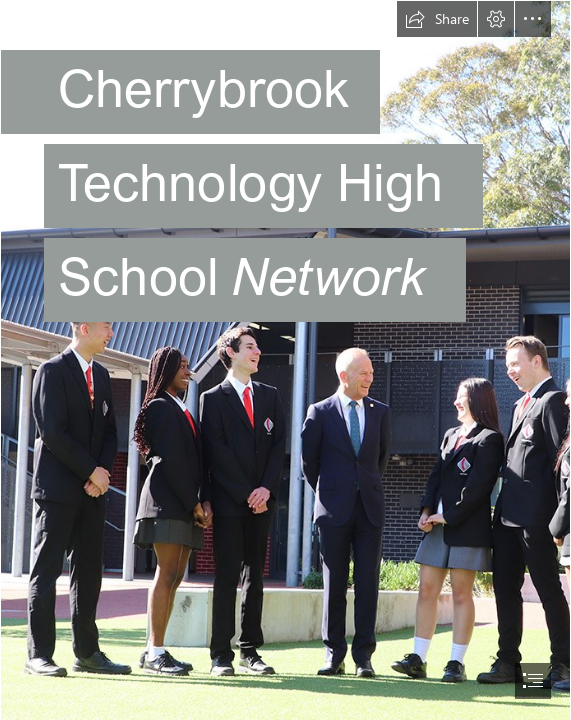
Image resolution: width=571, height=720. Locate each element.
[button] (437, 19)
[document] (285, 360)
